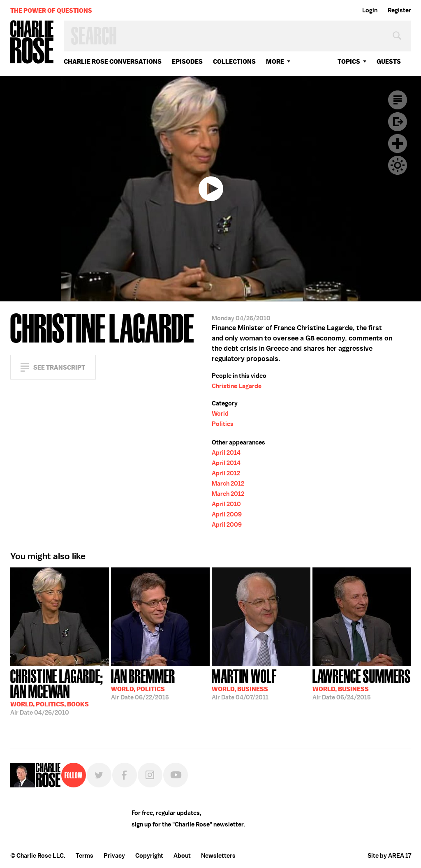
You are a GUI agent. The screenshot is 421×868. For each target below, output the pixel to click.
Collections (234, 61)
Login (370, 10)
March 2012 (228, 484)
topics (349, 61)
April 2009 (227, 514)
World (220, 414)
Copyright (149, 856)
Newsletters (218, 856)
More (275, 61)
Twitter (99, 775)
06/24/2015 (362, 684)
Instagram (150, 775)
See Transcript (59, 367)
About (182, 856)
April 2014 (226, 453)
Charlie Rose (32, 43)
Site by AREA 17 (389, 856)
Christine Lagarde (237, 386)
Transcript (398, 100)
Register (399, 10)
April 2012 (226, 473)
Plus (398, 144)
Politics (223, 424)
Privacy (114, 856)
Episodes (187, 61)
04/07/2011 (244, 684)
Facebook (125, 775)
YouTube (176, 775)
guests (389, 61)
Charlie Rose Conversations (113, 61)
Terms (84, 856)
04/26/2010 (60, 691)
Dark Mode (398, 165)
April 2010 (226, 504)
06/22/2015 (143, 684)
